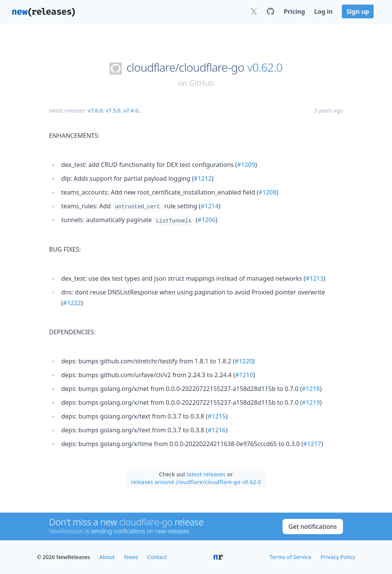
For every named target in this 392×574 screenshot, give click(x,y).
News (131, 557)
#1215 (216, 416)
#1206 (207, 220)
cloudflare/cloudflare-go (185, 67)
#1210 (244, 375)
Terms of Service (290, 557)
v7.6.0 (95, 110)
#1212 (203, 178)
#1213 (314, 278)
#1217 (312, 444)
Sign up (358, 11)
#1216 (216, 430)
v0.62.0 (265, 67)
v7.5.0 (113, 110)
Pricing (294, 11)
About (107, 557)
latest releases (206, 474)
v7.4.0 (131, 110)
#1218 (311, 389)
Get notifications (313, 527)
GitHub (201, 83)
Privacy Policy (338, 557)
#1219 (311, 402)
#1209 (246, 165)
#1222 (72, 303)
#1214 (210, 206)
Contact (157, 557)
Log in (323, 11)
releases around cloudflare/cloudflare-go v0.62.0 (196, 482)
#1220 (244, 361)
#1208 (267, 192)
